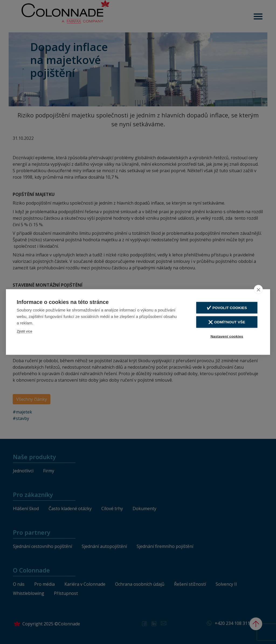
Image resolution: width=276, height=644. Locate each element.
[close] (258, 289)
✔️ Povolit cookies (227, 308)
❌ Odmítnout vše (227, 322)
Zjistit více (25, 331)
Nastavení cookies (227, 336)
